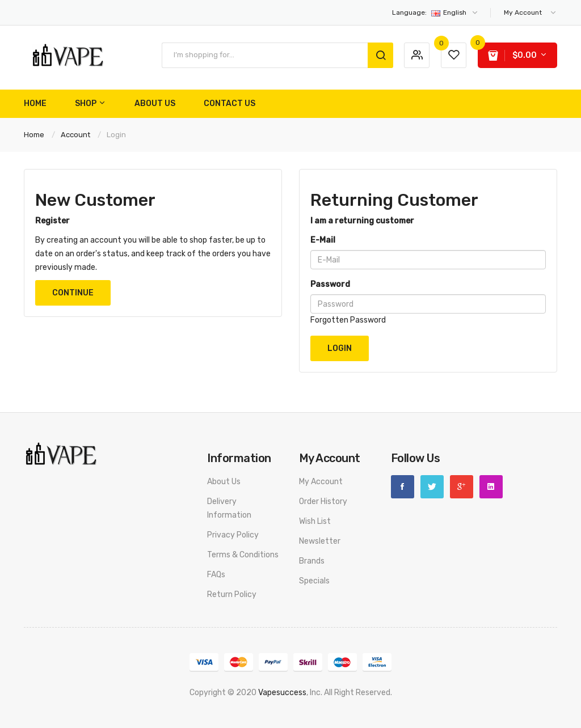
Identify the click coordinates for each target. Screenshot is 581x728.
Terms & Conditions (243, 555)
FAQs (216, 575)
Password (330, 284)
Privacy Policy (233, 535)
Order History (323, 501)
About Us (224, 482)
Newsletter (320, 541)
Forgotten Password (348, 320)
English (435, 12)
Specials (314, 581)
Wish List (315, 521)
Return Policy (232, 594)
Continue (73, 293)
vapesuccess (282, 693)
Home (34, 135)
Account (75, 135)
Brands (312, 561)
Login (116, 135)
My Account (321, 482)
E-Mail (323, 240)
